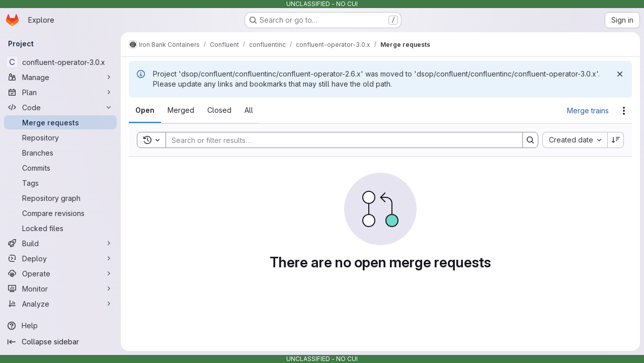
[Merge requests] (60, 122)
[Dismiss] (620, 74)
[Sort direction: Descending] (616, 140)
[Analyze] (60, 304)
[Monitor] (60, 288)
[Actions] (624, 111)
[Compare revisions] (60, 213)
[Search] (339, 140)
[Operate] (60, 273)
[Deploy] (60, 258)
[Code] (60, 107)
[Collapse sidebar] (60, 342)
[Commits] (60, 168)
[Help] (60, 326)
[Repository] (60, 137)
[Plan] (60, 92)
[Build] (60, 243)
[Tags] (60, 183)
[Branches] (60, 153)
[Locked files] (60, 228)
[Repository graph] (60, 198)
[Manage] (60, 77)
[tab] (145, 110)
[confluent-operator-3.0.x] (60, 62)
